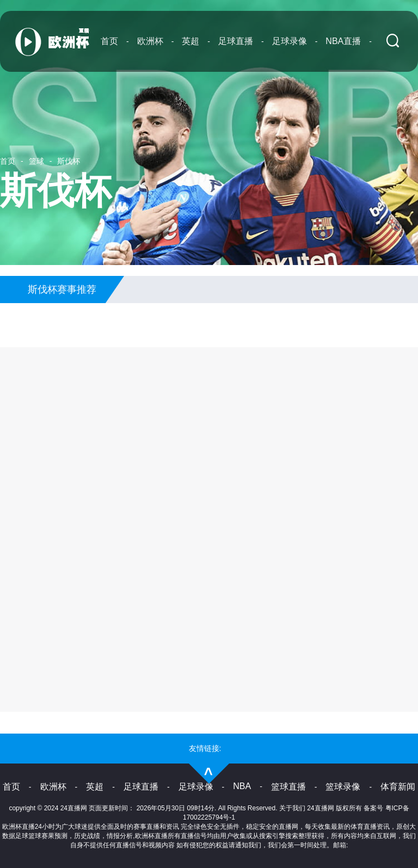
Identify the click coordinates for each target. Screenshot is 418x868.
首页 (109, 41)
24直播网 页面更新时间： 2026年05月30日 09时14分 (137, 808)
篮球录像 (343, 787)
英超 (190, 41)
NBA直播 (343, 41)
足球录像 (290, 41)
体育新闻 (398, 787)
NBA (242, 786)
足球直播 (236, 41)
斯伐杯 (69, 161)
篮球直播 (288, 787)
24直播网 (320, 808)
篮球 (36, 161)
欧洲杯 (150, 41)
